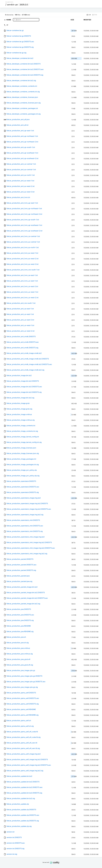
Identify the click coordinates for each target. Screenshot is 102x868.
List (89, 15)
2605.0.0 (24, 5)
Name (9, 20)
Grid (95, 15)
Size (72, 20)
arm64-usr (13, 5)
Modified (87, 20)
